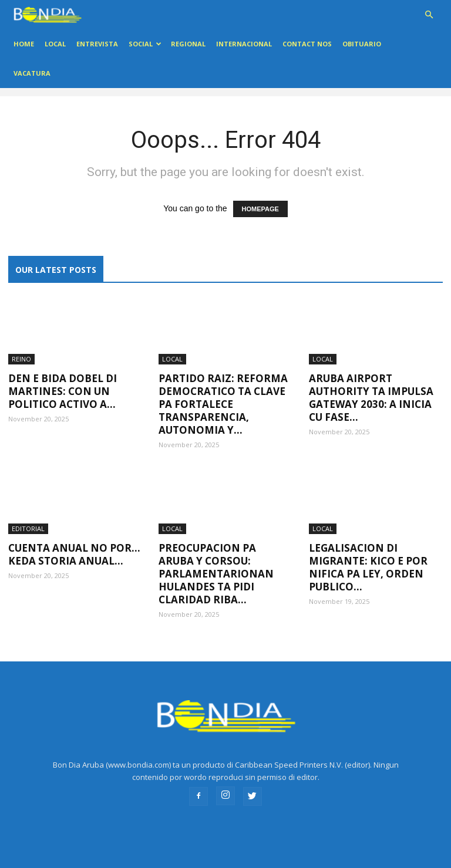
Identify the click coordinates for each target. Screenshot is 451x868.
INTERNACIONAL (244, 44)
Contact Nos (307, 44)
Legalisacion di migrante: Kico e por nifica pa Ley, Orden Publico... (368, 567)
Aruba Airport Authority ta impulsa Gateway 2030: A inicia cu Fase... (371, 398)
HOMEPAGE (260, 209)
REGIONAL (188, 44)
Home (24, 44)
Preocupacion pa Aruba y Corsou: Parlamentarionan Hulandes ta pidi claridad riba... (216, 574)
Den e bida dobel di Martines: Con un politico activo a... (63, 391)
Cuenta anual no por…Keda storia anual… (74, 554)
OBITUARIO (362, 44)
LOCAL (55, 44)
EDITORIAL (28, 528)
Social (145, 44)
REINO (21, 359)
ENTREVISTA (97, 44)
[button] (429, 15)
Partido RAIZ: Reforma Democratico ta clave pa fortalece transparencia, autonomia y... (223, 404)
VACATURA (32, 73)
